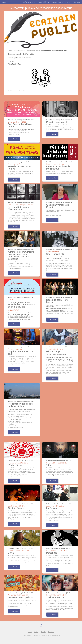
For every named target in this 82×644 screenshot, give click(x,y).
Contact (36, 632)
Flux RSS (43, 632)
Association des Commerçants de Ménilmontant (66, 2)
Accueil (4, 2)
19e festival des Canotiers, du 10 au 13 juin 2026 (36, 2)
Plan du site (51, 632)
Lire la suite (14, 139)
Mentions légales (56, 635)
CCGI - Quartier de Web (43, 635)
